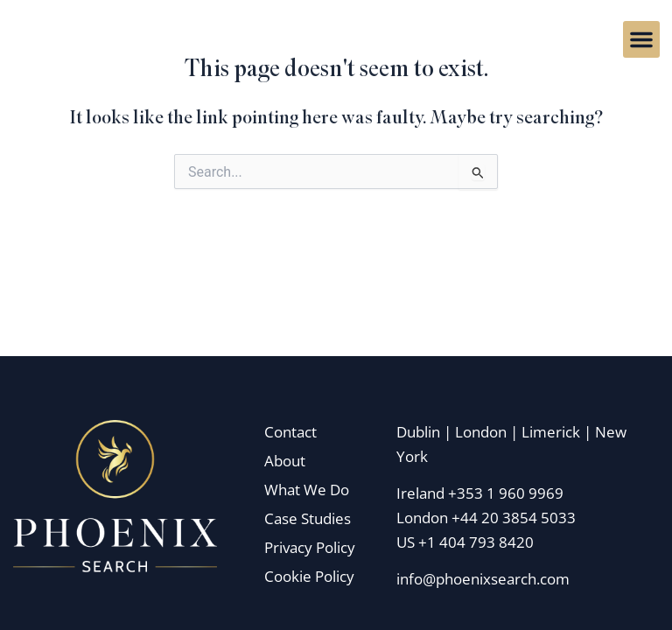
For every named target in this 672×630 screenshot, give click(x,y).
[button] (641, 39)
